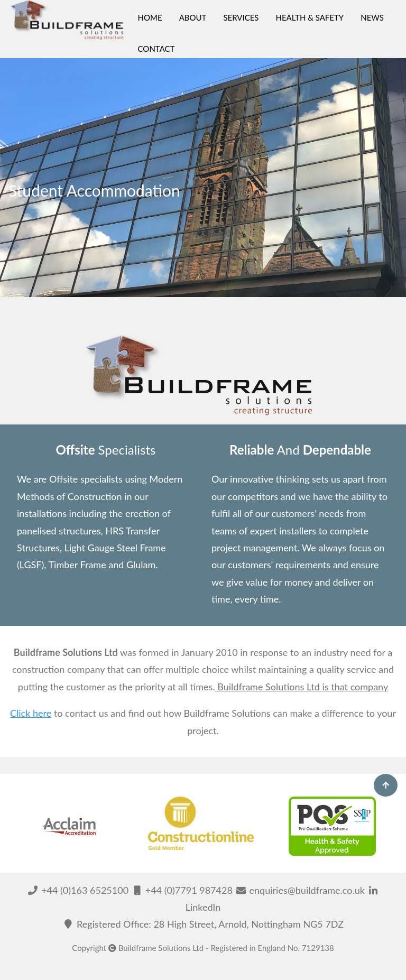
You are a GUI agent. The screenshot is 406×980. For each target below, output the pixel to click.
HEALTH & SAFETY (310, 17)
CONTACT (156, 49)
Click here (31, 713)
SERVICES (241, 17)
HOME (150, 17)
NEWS (372, 17)
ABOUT (193, 17)
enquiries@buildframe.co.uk (301, 890)
